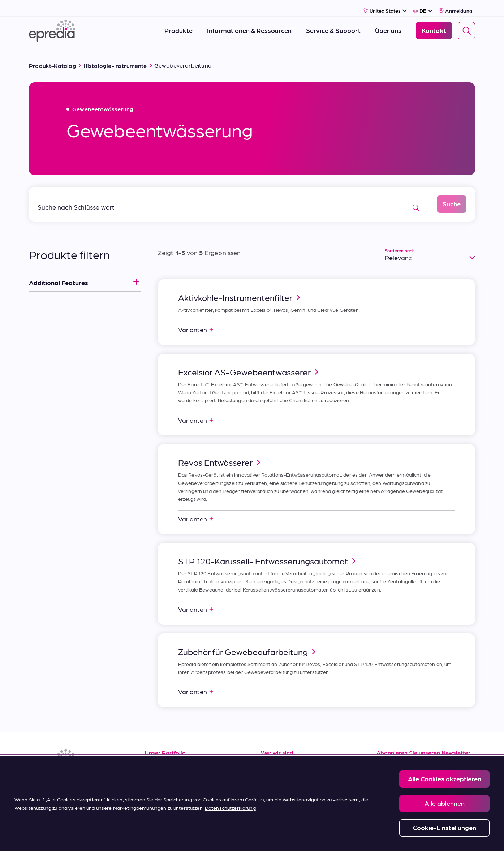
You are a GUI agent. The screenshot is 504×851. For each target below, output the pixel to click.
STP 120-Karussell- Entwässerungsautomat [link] (268, 552)
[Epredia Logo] (52, 26)
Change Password (331, 837)
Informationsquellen (175, 758)
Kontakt (273, 807)
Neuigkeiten (279, 790)
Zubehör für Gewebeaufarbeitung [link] (248, 643)
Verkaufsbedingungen (178, 790)
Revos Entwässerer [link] (220, 454)
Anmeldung (455, 6)
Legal (154, 837)
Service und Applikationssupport (194, 774)
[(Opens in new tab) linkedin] (36, 778)
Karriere (273, 774)
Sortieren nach (400, 242)
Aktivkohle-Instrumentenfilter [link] (240, 289)
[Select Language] (423, 6)
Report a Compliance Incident (270, 837)
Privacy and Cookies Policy (200, 837)
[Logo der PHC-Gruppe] (41, 837)
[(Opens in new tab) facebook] (53, 778)
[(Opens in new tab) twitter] (88, 778)
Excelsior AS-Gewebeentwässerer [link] (249, 363)
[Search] (466, 26)
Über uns (274, 758)
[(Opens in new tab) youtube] (71, 778)
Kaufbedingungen (172, 807)
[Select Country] (385, 6)
